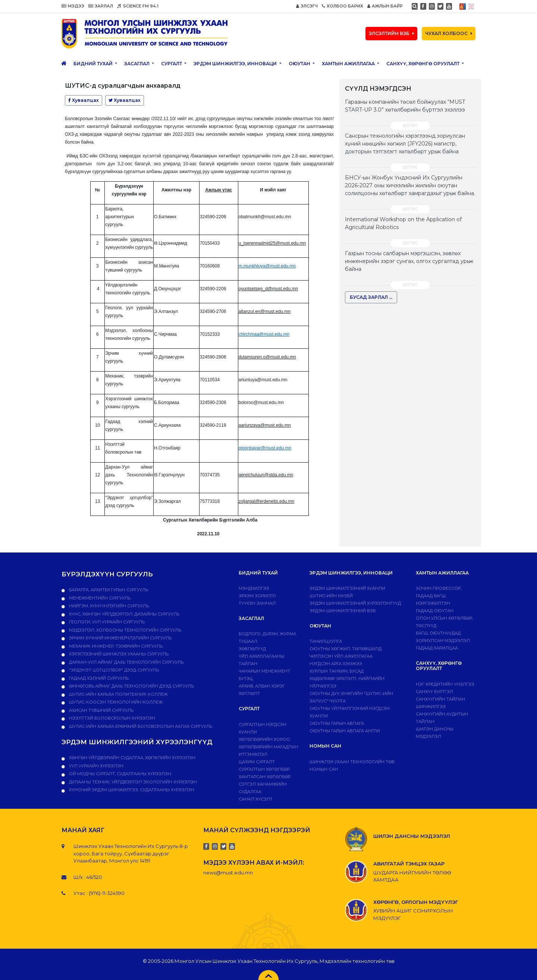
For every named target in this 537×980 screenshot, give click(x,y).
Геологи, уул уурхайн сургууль (106, 622)
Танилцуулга (326, 641)
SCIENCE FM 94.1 (138, 6)
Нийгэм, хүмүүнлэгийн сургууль (108, 606)
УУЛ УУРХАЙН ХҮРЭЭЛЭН (96, 766)
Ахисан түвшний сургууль (101, 710)
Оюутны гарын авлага (337, 723)
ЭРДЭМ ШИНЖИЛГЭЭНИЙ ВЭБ (343, 611)
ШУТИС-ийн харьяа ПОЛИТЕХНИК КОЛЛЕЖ (118, 694)
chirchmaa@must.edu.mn (264, 334)
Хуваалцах (84, 100)
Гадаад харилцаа (437, 648)
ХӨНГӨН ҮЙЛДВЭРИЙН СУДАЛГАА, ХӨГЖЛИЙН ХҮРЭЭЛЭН (132, 758)
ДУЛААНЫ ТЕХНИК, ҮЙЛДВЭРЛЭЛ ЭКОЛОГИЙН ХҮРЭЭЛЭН (132, 782)
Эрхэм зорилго (257, 596)
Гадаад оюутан (435, 611)
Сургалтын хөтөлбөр (264, 769)
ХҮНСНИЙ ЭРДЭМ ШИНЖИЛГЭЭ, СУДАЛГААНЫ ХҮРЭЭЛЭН (131, 790)
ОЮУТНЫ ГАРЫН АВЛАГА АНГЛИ (345, 731)
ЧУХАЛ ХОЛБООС (449, 33)
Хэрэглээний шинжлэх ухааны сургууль (118, 654)
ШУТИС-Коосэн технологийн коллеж (115, 702)
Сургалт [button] (172, 64)
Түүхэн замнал (257, 603)
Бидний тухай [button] (94, 64)
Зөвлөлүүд (252, 649)
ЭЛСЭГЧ (307, 6)
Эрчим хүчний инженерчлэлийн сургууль (120, 638)
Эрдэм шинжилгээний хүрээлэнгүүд (355, 603)
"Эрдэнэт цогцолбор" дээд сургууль (113, 670)
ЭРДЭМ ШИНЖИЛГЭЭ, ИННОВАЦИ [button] (236, 64)
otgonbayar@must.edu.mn (265, 448)
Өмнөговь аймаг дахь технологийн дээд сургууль (131, 686)
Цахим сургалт (257, 762)
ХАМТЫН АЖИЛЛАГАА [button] (349, 64)
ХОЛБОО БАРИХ (343, 6)
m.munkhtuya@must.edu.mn (267, 266)
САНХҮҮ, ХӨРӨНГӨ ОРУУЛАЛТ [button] (423, 64)
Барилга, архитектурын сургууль (108, 590)
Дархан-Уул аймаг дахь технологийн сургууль (126, 662)
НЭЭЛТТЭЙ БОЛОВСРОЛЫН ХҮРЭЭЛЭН (112, 718)
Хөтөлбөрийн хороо (264, 739)
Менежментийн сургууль (99, 598)
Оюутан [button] (300, 64)
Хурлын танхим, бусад (337, 671)
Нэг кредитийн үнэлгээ (445, 684)
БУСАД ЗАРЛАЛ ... (371, 297)
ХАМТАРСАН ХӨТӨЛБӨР (265, 777)
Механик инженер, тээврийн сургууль (115, 646)
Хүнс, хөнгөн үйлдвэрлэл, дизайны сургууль (124, 614)
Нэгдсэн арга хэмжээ (336, 664)
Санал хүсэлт (256, 799)
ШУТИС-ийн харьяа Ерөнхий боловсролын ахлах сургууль (140, 726)
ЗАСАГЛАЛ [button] (137, 64)
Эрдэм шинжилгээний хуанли (347, 588)
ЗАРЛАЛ (101, 6)
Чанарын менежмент (264, 671)
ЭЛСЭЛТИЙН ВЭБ (391, 33)
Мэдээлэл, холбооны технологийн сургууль (125, 630)
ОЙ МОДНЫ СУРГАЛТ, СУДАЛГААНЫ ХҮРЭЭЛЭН (120, 774)
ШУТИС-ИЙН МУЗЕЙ (331, 596)
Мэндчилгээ (254, 588)
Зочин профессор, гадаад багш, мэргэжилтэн (439, 596)
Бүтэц (246, 679)
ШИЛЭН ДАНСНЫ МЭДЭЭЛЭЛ (412, 836)
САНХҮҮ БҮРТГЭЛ (434, 692)
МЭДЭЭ (73, 6)
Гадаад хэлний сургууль (98, 678)
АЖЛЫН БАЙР (385, 6)
